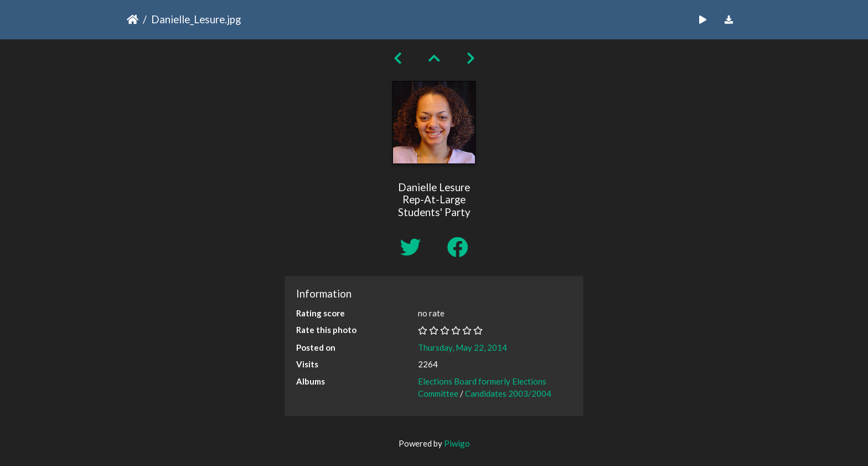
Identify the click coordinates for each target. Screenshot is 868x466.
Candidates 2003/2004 (508, 393)
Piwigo (457, 443)
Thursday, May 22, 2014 (463, 347)
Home (133, 19)
